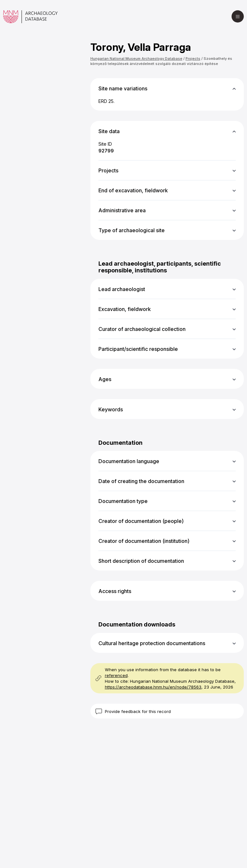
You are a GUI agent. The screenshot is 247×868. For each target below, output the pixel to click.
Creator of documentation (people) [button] (141, 521)
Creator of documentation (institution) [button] (144, 541)
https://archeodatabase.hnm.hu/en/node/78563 (153, 687)
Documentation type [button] (123, 501)
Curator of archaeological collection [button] (142, 329)
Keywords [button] (111, 409)
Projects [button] (108, 170)
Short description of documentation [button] (141, 561)
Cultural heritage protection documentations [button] (152, 643)
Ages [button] (105, 379)
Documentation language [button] (129, 461)
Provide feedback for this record (138, 711)
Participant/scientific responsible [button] (138, 349)
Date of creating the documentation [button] (141, 481)
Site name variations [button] (123, 88)
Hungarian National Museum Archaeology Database (136, 59)
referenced (116, 675)
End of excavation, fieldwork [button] (133, 190)
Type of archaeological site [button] (132, 230)
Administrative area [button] (122, 210)
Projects (193, 59)
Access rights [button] (115, 591)
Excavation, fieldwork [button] (125, 309)
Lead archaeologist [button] (122, 289)
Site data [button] (109, 131)
